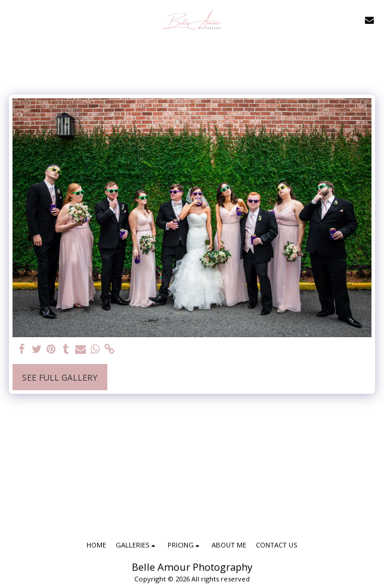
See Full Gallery (60, 377)
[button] (13, 19)
